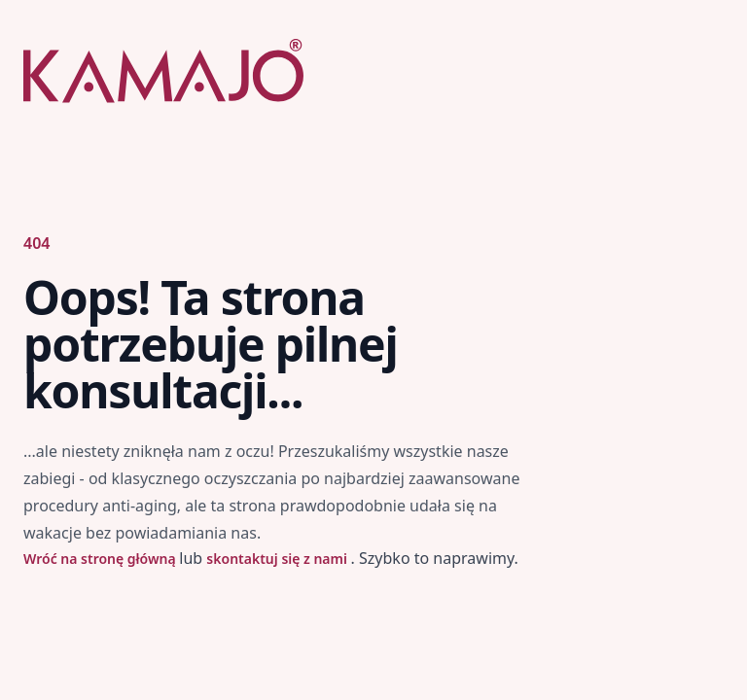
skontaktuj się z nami (278, 559)
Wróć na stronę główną (101, 559)
